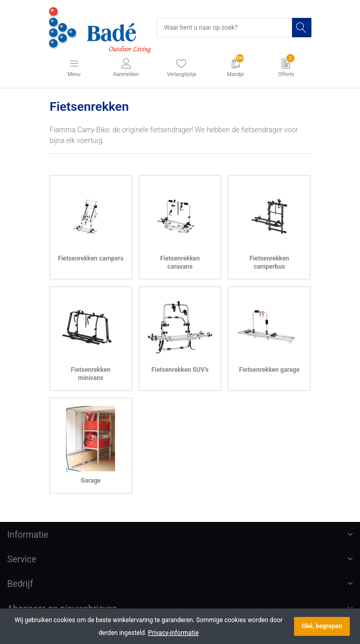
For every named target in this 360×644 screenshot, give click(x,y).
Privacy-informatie (173, 633)
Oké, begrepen (322, 626)
